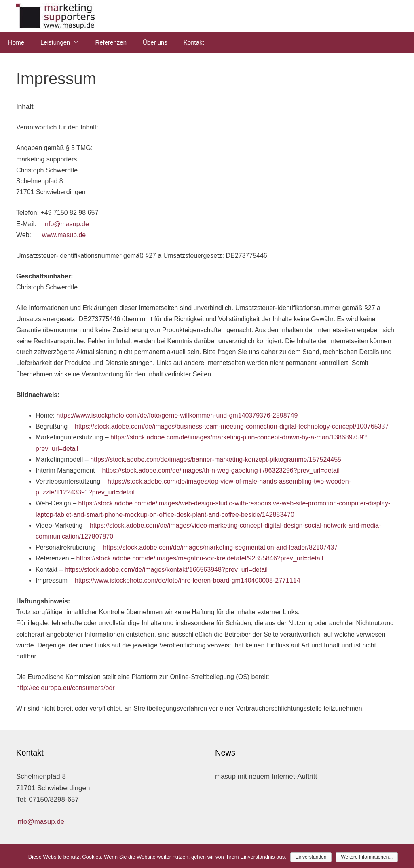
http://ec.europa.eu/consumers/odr (65, 688)
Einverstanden (311, 857)
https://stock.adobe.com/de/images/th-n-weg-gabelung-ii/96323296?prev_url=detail (221, 470)
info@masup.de (66, 224)
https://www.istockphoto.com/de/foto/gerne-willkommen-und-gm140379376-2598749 (177, 415)
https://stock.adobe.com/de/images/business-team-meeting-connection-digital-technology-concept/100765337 (232, 426)
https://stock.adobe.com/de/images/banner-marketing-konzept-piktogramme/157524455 (216, 459)
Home (16, 42)
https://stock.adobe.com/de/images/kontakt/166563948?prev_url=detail (166, 570)
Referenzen (111, 42)
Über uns (155, 42)
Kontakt (194, 42)
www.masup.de (64, 235)
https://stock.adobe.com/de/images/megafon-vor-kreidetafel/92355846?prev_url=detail (200, 558)
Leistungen (64, 42)
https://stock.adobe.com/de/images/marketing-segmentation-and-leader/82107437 (220, 547)
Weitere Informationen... (367, 857)
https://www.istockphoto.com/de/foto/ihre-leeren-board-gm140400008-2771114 (188, 580)
